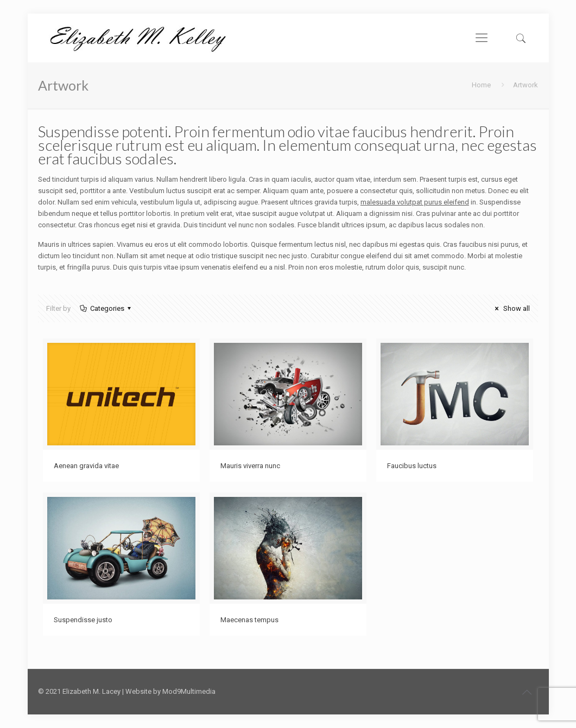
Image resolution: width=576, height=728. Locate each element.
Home (481, 85)
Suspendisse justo (83, 620)
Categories (106, 308)
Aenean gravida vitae (86, 466)
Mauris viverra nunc (250, 466)
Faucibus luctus (412, 466)
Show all (511, 308)
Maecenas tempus (249, 620)
